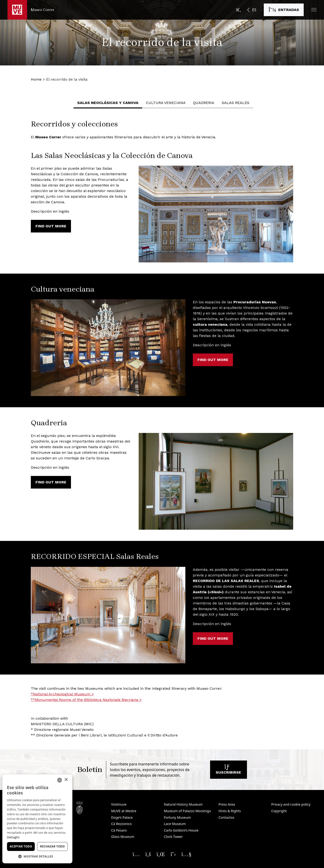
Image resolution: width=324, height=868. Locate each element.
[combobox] (60, 780)
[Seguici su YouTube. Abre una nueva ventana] (186, 854)
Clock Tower (173, 837)
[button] (314, 10)
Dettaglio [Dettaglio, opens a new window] (13, 837)
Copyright (279, 811)
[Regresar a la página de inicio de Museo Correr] (31, 10)
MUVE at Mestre (124, 811)
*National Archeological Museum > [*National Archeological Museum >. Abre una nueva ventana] (62, 694)
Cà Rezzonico (121, 824)
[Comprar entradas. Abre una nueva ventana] (284, 10)
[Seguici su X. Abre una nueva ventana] (173, 854)
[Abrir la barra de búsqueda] (239, 10)
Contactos (226, 817)
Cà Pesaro (119, 830)
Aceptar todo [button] (21, 846)
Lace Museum (175, 824)
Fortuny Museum (177, 817)
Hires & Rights (230, 811)
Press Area (227, 804)
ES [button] (254, 10)
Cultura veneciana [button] (166, 103)
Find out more (51, 226)
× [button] (66, 780)
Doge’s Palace (122, 817)
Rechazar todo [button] (52, 846)
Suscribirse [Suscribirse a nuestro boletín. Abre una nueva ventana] (228, 771)
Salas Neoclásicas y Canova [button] (108, 103)
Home (36, 79)
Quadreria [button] (204, 103)
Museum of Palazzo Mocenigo (187, 811)
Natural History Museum (183, 804)
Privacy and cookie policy (291, 804)
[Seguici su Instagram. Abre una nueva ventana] (136, 854)
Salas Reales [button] (236, 103)
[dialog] (37, 819)
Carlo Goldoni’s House (181, 830)
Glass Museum (123, 837)
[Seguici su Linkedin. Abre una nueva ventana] (161, 854)
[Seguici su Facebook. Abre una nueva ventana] (148, 854)
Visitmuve (119, 804)
